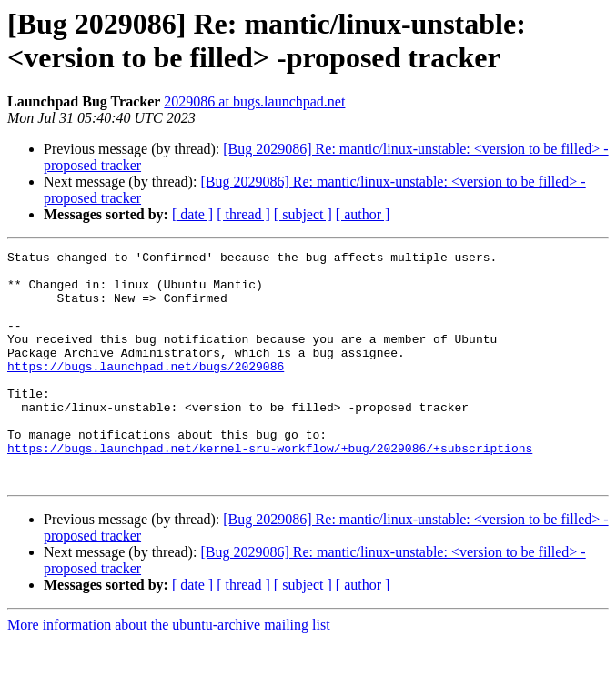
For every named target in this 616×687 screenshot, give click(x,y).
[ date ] (192, 214)
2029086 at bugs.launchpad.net (254, 101)
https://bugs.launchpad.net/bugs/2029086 (146, 390)
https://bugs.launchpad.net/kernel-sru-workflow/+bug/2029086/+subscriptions (270, 489)
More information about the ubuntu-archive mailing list (169, 671)
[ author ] (363, 214)
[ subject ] (303, 214)
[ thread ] (243, 214)
